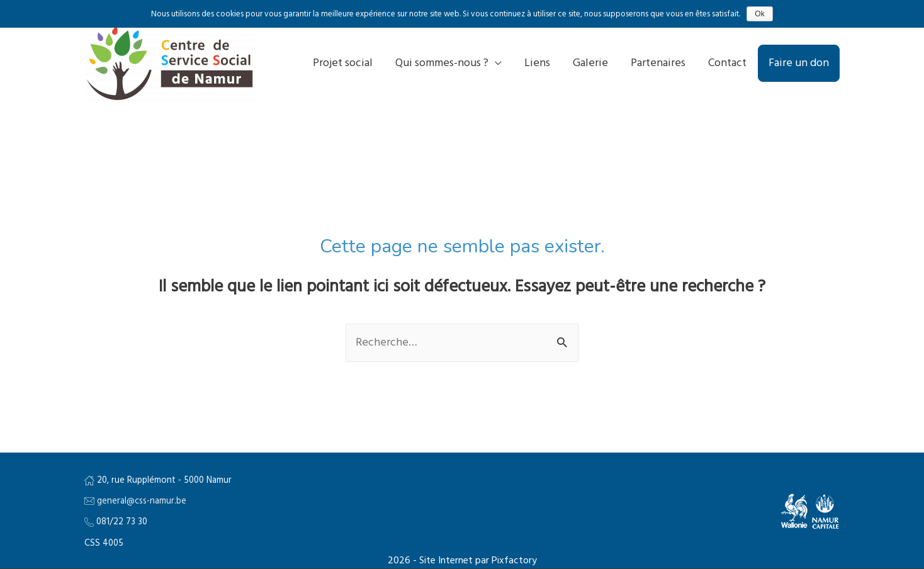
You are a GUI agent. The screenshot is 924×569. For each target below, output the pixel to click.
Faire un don (799, 63)
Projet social (343, 63)
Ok (759, 14)
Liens (537, 63)
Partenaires (658, 63)
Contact (727, 63)
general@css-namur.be (142, 501)
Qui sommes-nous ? (442, 63)
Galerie (590, 63)
